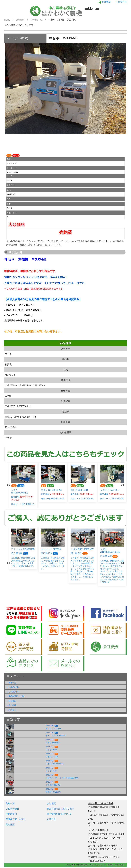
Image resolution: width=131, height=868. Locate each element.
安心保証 (11, 701)
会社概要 (105, 2)
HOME (7, 20)
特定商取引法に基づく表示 (60, 809)
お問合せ (121, 2)
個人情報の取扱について (59, 814)
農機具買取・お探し (16, 696)
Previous (8, 97)
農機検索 (20, 20)
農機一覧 (11, 683)
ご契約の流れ (13, 687)
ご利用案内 (12, 692)
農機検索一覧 (36, 20)
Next (123, 97)
